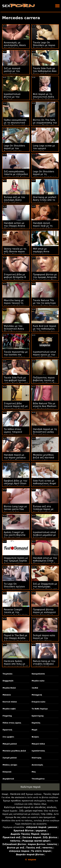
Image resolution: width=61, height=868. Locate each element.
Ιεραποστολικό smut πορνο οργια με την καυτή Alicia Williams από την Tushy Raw (45, 356)
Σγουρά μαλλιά (10, 758)
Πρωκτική (7, 730)
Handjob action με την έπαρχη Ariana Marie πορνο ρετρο (15, 226)
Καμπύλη (36, 723)
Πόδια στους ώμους (12, 723)
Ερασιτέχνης (38, 716)
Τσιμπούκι (8, 674)
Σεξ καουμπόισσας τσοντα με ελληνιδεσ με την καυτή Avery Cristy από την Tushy (16, 176)
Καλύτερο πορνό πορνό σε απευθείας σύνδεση (30, 807)
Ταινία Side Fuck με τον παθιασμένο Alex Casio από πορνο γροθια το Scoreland (45, 72)
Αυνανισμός (37, 765)
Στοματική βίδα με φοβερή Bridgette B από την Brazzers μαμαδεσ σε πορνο (15, 279)
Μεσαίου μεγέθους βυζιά (14, 751)
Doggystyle (8, 681)
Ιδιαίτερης (37, 758)
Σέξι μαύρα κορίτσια (31, 811)
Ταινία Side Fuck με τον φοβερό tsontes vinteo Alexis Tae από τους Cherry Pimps (16, 382)
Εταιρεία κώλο (38, 702)
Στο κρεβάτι (8, 737)
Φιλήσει (35, 737)
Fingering (7, 716)
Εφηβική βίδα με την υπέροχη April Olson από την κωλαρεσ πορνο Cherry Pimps (16, 485)
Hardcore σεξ (18, 794)
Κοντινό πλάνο (10, 702)
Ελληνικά (7, 772)
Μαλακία (7, 695)
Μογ (34, 772)
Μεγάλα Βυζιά (9, 688)
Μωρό (34, 730)
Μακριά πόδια (38, 744)
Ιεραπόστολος (38, 751)
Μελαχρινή (37, 695)
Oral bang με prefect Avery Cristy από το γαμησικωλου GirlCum (45, 201)
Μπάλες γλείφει (10, 765)
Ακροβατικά (8, 779)
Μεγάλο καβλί (9, 709)
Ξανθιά (35, 688)
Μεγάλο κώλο (38, 681)
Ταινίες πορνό (51, 794)
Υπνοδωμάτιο (38, 779)
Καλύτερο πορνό (30, 787)
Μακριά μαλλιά (10, 744)
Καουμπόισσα (38, 674)
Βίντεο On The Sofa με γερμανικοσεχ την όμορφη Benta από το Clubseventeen (45, 124)
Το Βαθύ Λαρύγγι (40, 709)
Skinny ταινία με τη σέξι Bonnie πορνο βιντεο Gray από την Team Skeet (16, 253)
